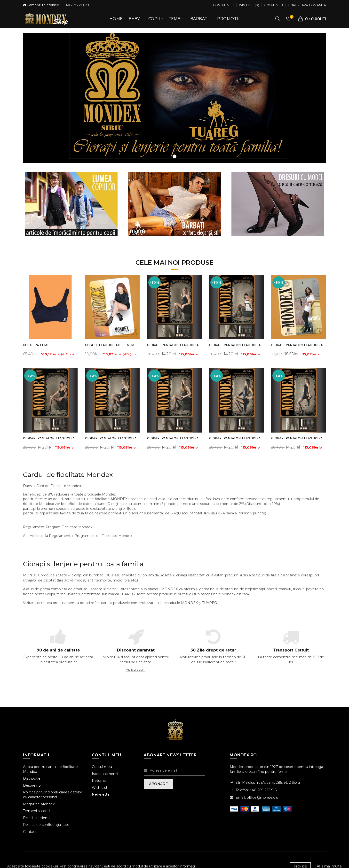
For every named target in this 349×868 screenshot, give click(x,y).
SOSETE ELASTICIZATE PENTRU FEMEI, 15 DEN (112, 345)
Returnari (100, 781)
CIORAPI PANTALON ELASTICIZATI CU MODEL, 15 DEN (174, 345)
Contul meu (223, 5)
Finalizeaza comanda (307, 5)
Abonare (159, 784)
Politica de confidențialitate (46, 825)
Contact (30, 832)
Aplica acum (136, 670)
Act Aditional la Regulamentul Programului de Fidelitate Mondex (78, 536)
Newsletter (101, 794)
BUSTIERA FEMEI (37, 345)
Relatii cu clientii (37, 818)
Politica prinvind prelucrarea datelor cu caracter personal (53, 795)
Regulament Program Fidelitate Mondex (58, 527)
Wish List (100, 788)
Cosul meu (274, 5)
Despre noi (32, 785)
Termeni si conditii (38, 811)
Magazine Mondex (39, 804)
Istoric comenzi (105, 774)
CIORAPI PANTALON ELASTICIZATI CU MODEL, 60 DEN (299, 345)
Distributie (32, 778)
